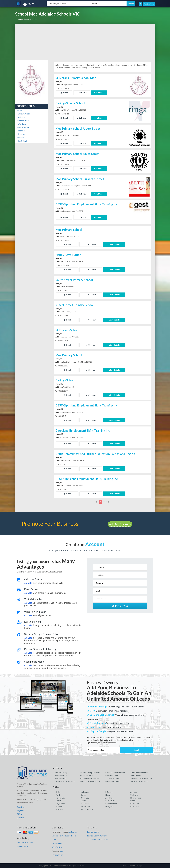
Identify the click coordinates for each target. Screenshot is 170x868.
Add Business (149, 4)
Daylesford (60, 804)
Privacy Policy (58, 855)
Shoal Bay (85, 804)
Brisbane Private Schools (115, 773)
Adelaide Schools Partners (97, 840)
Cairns (83, 801)
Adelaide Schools (112, 778)
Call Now (82, 93)
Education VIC (136, 775)
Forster (133, 801)
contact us (72, 832)
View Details (99, 93)
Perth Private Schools (139, 781)
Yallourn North (23, 114)
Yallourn (21, 117)
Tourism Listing (61, 773)
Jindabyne (109, 798)
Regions (20, 811)
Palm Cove (135, 807)
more (106, 502)
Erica (19, 110)
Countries (21, 807)
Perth (58, 795)
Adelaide (134, 792)
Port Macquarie (87, 809)
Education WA (60, 778)
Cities (19, 814)
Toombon (21, 131)
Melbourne (85, 792)
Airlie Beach (85, 807)
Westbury (21, 124)
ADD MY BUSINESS (25, 843)
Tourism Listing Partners (90, 773)
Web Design (57, 847)
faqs (61, 851)
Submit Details (120, 606)
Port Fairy (134, 804)
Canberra (134, 795)
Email (64, 93)
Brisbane (109, 792)
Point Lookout (111, 804)
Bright (58, 801)
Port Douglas (111, 801)
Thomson (21, 134)
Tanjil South (22, 141)
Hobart (108, 795)
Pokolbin (59, 809)
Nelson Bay (60, 798)
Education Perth (87, 775)
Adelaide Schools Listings (132, 866)
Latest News (57, 843)
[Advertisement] (85, 42)
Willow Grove (23, 121)
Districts (21, 818)
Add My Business (120, 524)
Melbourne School (113, 781)
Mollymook (110, 807)
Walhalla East (23, 127)
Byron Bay (85, 798)
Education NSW (61, 775)
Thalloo (21, 138)
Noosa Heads (136, 798)
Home (19, 19)
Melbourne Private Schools (142, 778)
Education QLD (112, 775)
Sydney (59, 792)
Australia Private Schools (90, 781)
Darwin (83, 795)
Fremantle (60, 807)
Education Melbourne (139, 773)
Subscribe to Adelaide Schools (64, 836)
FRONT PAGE (23, 846)
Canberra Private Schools (65, 781)
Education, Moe (30, 19)
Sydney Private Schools (89, 778)
